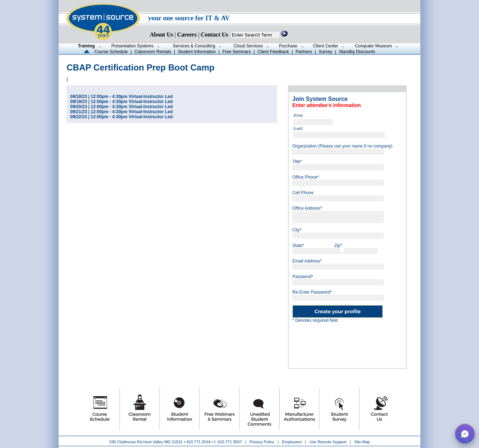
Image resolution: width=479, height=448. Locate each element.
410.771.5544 (198, 442)
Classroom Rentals (153, 52)
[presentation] (347, 343)
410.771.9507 (230, 442)
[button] (465, 434)
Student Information (197, 52)
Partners (304, 52)
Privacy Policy (263, 442)
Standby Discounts (357, 52)
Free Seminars (237, 52)
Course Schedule (111, 52)
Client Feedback (273, 52)
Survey (325, 52)
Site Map (362, 442)
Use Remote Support (328, 442)
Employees (292, 442)
